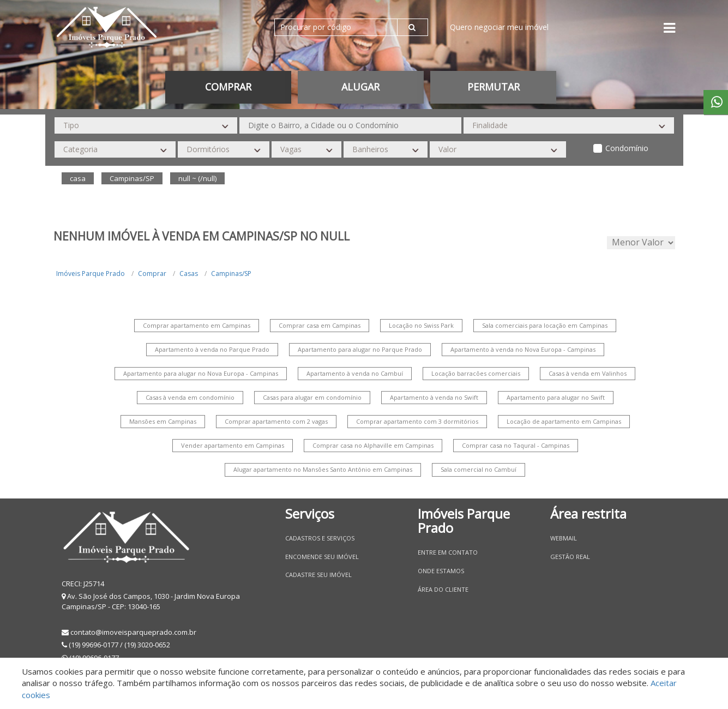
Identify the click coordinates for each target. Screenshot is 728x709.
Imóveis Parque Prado (91, 274)
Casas (189, 274)
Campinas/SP (231, 274)
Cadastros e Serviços (320, 538)
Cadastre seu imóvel (318, 575)
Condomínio (627, 148)
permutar (494, 87)
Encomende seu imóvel (322, 557)
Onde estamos (441, 571)
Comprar (228, 87)
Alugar (360, 87)
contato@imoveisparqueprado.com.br (133, 632)
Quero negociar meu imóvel (499, 27)
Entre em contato (448, 552)
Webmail (564, 538)
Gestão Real (570, 557)
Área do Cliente (443, 589)
